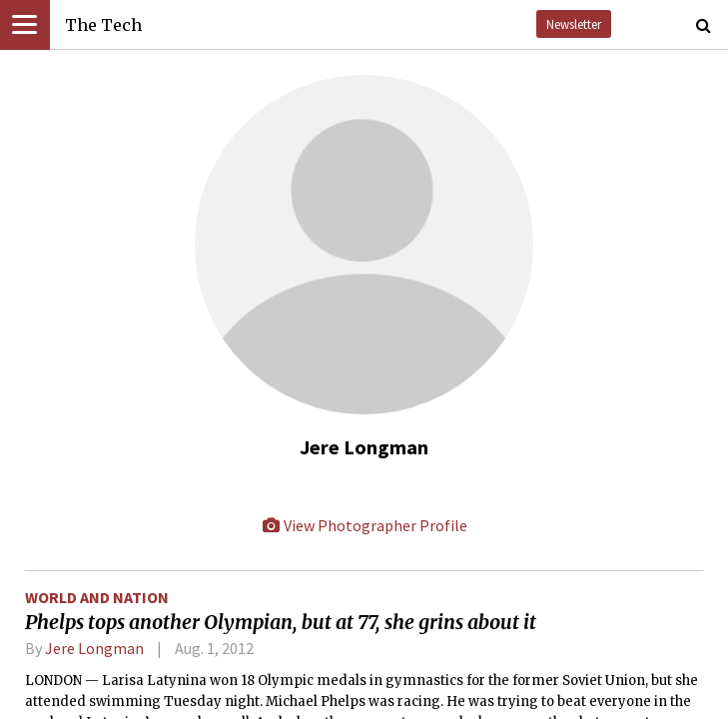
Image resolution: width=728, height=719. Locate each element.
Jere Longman (94, 648)
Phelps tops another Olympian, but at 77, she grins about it (281, 622)
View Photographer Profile (364, 525)
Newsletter (574, 24)
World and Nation (97, 597)
